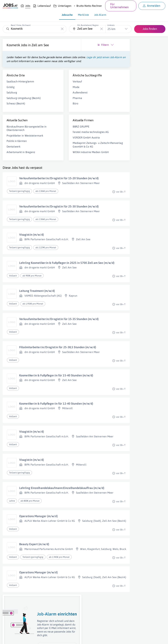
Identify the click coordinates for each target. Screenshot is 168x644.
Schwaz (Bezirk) (16, 115)
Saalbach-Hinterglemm (20, 90)
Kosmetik (13, 45)
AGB (48, 638)
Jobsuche (67, 15)
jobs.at (82, 638)
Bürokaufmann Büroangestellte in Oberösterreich (17, 142)
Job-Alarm (100, 15)
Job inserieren (22, 638)
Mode (52, 99)
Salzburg (12, 101)
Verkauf (53, 94)
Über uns (7, 638)
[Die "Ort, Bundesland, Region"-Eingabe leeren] (102, 29)
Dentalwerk (13, 166)
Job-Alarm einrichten (141, 101)
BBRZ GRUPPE (57, 138)
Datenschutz (60, 638)
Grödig (11, 95)
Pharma (53, 110)
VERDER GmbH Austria (62, 153)
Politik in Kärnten (17, 160)
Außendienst (56, 105)
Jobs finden (150, 29)
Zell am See (15, 49)
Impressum (38, 638)
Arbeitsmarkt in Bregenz (21, 171)
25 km (111, 29)
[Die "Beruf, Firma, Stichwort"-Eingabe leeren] (62, 29)
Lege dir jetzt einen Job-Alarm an (35, 66)
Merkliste (83, 15)
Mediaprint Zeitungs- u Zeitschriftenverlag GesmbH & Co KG (62, 162)
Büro (51, 116)
